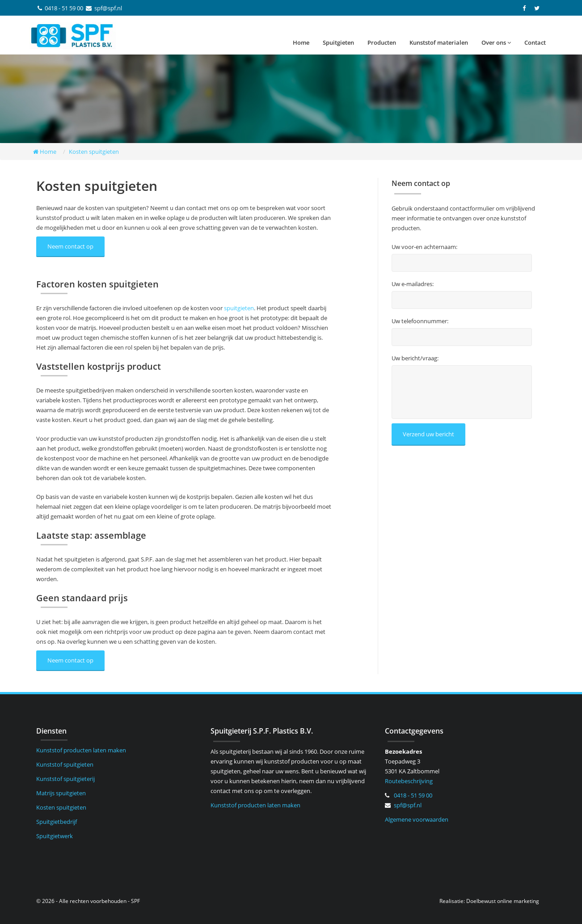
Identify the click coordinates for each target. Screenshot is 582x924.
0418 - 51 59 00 (64, 8)
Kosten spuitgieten (61, 807)
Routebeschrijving (409, 781)
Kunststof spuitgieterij (65, 779)
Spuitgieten (338, 42)
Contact (535, 42)
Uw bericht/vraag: (415, 358)
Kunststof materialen (439, 42)
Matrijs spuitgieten (61, 793)
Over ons (496, 42)
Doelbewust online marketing (503, 901)
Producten (382, 42)
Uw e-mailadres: (413, 284)
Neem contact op (70, 246)
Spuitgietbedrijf (57, 822)
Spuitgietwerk (55, 836)
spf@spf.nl (108, 8)
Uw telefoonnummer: (420, 321)
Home (301, 42)
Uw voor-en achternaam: (424, 247)
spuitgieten (239, 308)
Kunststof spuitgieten (65, 764)
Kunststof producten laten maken (81, 750)
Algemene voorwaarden (417, 819)
